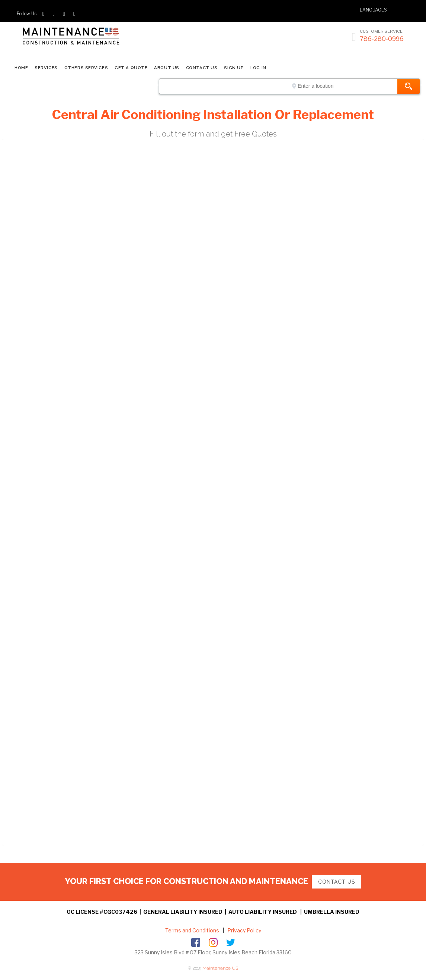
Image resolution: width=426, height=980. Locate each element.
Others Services (86, 68)
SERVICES (46, 68)
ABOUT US (166, 68)
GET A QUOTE (131, 68)
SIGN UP (234, 68)
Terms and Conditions (192, 930)
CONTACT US (202, 68)
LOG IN (258, 68)
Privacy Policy (244, 930)
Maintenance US (220, 968)
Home (21, 68)
